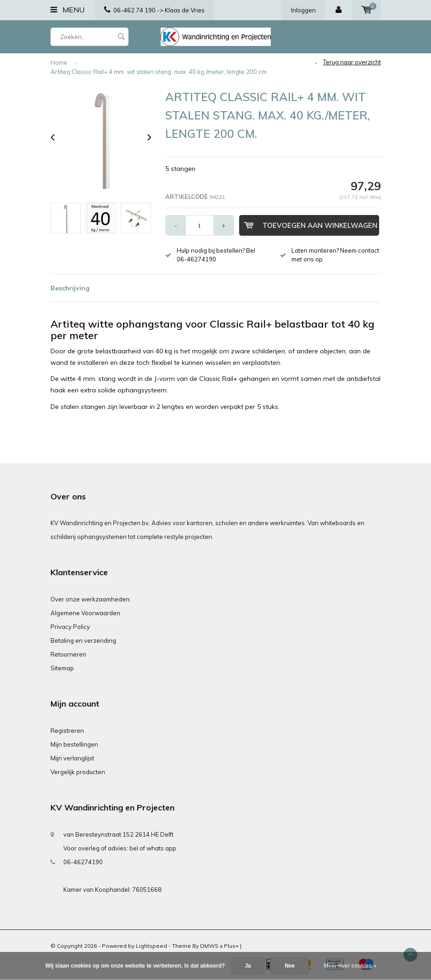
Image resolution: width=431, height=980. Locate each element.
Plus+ (231, 946)
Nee (290, 966)
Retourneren (68, 654)
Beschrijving (70, 288)
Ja (248, 966)
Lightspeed (151, 946)
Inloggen (303, 10)
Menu (67, 10)
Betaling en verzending (83, 640)
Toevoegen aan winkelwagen (311, 225)
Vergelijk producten (78, 772)
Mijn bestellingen (74, 744)
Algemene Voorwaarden (85, 613)
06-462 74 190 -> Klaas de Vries (154, 10)
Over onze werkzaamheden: (91, 599)
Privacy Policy (70, 627)
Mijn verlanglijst (72, 758)
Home (59, 62)
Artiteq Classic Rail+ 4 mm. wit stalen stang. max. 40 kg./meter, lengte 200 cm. (159, 72)
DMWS (209, 946)
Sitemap (62, 668)
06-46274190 (83, 862)
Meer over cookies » (350, 966)
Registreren (67, 731)
